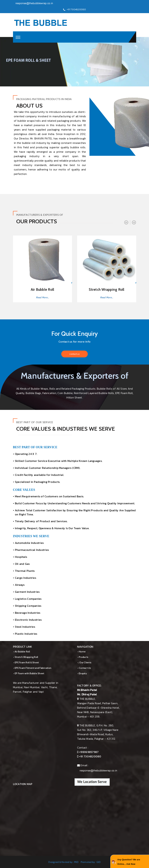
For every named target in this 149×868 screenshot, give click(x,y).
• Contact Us (84, 668)
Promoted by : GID (91, 862)
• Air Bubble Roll (22, 652)
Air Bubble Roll (43, 289)
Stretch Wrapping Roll (106, 289)
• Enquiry (82, 673)
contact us (74, 354)
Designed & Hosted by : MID (63, 862)
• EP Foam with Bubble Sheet (29, 673)
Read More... (43, 297)
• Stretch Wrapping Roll (26, 657)
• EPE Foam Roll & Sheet (26, 662)
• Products (83, 657)
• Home (82, 652)
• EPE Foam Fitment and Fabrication (32, 668)
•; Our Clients (85, 662)
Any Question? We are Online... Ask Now (129, 862)
